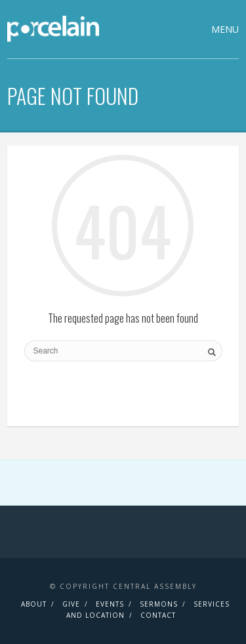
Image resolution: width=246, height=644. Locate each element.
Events (110, 604)
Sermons (159, 604)
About (34, 604)
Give (71, 604)
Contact (158, 615)
